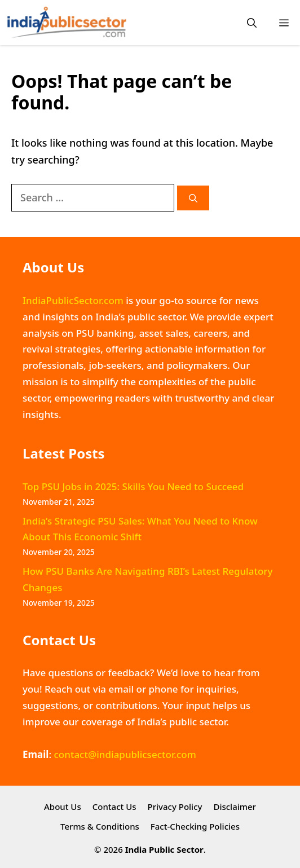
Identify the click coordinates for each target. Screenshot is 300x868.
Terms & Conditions (100, 826)
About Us (63, 807)
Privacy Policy (175, 807)
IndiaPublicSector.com (73, 300)
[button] (252, 23)
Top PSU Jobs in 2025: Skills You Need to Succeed (133, 486)
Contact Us (114, 807)
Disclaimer (235, 807)
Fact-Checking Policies (195, 826)
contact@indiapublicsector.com (125, 754)
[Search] (193, 198)
